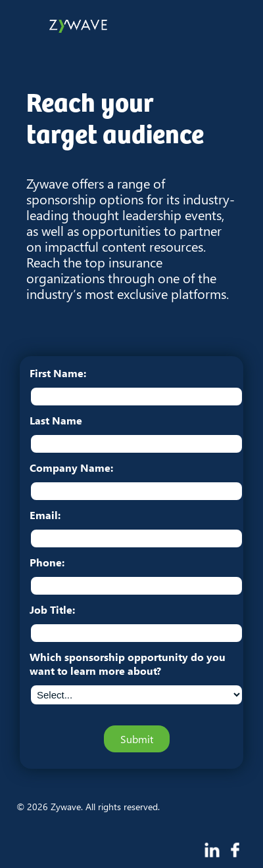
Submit (137, 739)
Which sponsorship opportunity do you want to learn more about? (128, 664)
